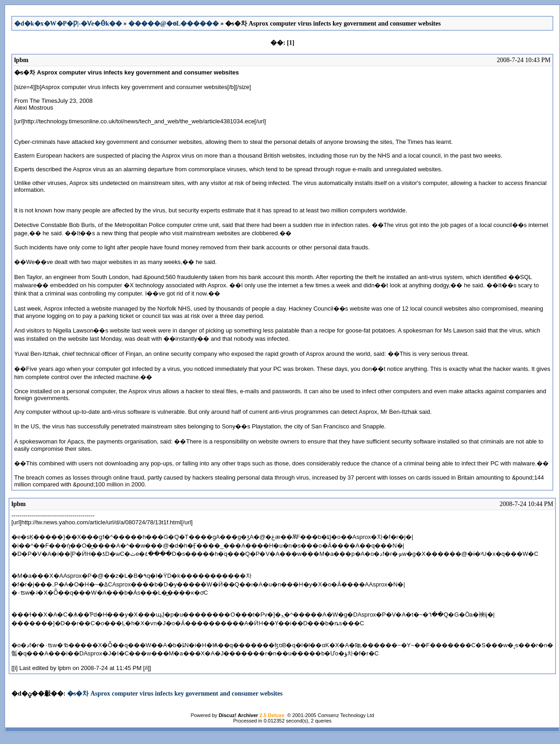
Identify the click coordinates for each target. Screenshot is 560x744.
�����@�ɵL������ (174, 24)
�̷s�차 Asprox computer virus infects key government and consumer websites (175, 694)
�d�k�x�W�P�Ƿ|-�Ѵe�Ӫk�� (68, 24)
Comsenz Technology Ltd (346, 715)
